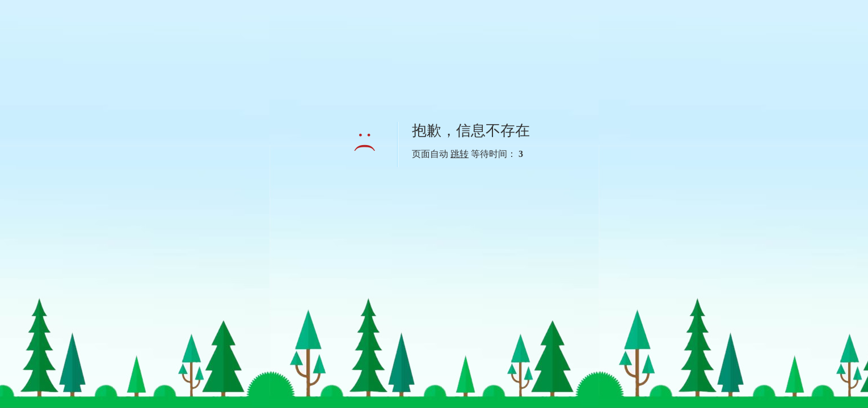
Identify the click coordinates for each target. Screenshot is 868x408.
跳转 (460, 154)
